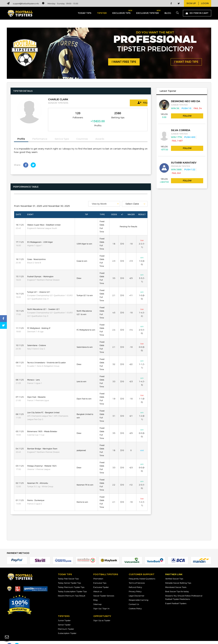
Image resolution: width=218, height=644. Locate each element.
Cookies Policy (135, 602)
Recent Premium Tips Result (72, 590)
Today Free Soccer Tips (68, 573)
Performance (40, 133)
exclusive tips (121, 12)
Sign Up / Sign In (101, 602)
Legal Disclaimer (137, 590)
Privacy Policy (135, 585)
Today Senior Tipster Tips (69, 577)
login (205, 3)
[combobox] (104, 198)
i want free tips (124, 62)
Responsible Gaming (139, 594)
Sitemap (97, 598)
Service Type (62, 133)
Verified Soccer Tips (174, 573)
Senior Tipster (64, 619)
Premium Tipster (66, 623)
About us (98, 585)
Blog (95, 594)
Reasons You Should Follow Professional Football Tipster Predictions (184, 591)
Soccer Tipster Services (104, 590)
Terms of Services (137, 577)
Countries (82, 133)
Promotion (98, 573)
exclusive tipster (147, 12)
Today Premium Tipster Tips (71, 581)
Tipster (102, 13)
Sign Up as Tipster (102, 614)
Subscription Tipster (67, 627)
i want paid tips (186, 62)
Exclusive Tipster (101, 581)
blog (168, 13)
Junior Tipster (64, 614)
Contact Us (134, 598)
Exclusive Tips (100, 577)
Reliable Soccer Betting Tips (178, 577)
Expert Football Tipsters (176, 597)
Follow (132, 103)
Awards (100, 133)
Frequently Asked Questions (142, 573)
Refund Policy (135, 581)
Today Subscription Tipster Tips (72, 585)
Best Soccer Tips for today (177, 585)
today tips (84, 13)
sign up (191, 3)
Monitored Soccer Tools (176, 581)
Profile (21, 133)
